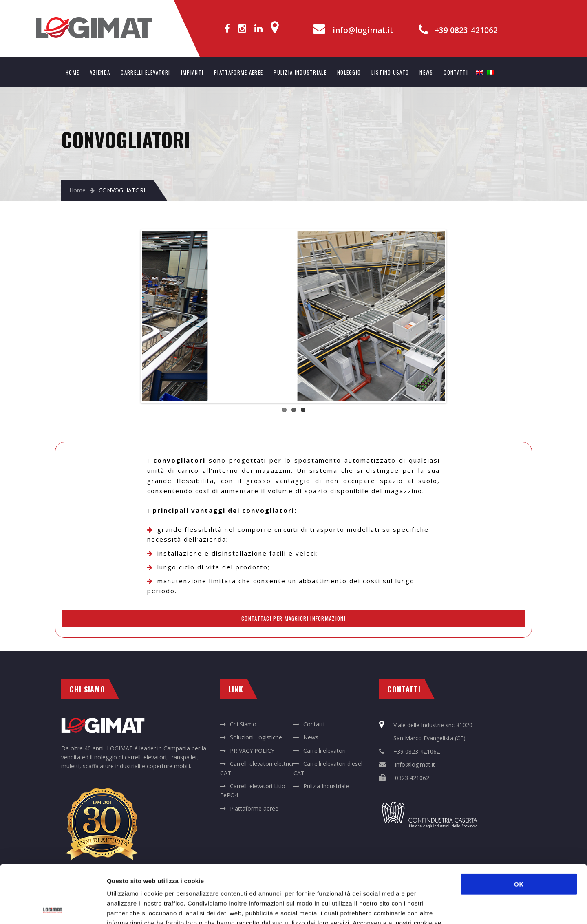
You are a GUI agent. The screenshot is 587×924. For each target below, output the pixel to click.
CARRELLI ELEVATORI (145, 72)
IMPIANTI (192, 72)
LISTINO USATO (390, 72)
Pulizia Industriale (326, 786)
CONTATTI (456, 72)
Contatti (314, 724)
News (311, 737)
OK (519, 826)
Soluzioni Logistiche (256, 737)
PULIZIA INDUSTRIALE (300, 72)
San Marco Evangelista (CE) (429, 738)
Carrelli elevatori (324, 751)
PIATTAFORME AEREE (238, 72)
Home (77, 190)
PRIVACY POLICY (252, 751)
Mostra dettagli (433, 908)
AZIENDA (100, 72)
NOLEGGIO (349, 72)
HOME (72, 72)
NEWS (426, 72)
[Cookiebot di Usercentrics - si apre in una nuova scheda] (53, 908)
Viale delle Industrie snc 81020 (433, 725)
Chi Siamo (243, 724)
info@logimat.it (363, 30)
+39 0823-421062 (466, 30)
